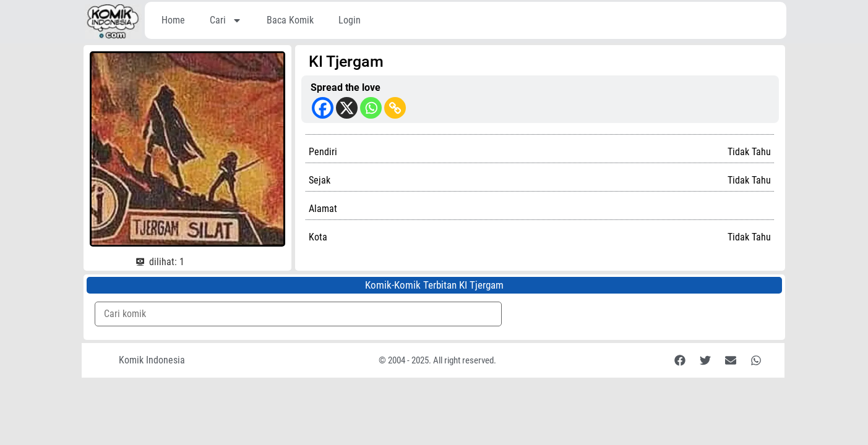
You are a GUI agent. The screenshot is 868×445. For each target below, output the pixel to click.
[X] (347, 108)
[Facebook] (323, 108)
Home (173, 20)
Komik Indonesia (152, 360)
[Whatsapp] (371, 108)
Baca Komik (290, 20)
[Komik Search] (299, 314)
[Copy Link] (395, 108)
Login (350, 20)
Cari (226, 20)
